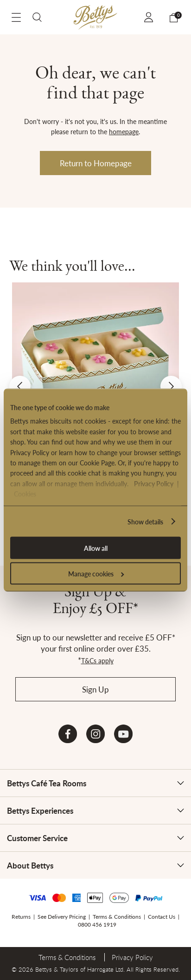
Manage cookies (96, 574)
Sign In (150, 17)
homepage (124, 131)
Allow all (96, 548)
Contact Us (162, 917)
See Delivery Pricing (62, 917)
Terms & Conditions (117, 917)
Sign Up (95, 689)
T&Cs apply (97, 660)
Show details (145, 522)
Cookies (25, 494)
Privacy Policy (154, 483)
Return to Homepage (96, 163)
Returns (21, 917)
